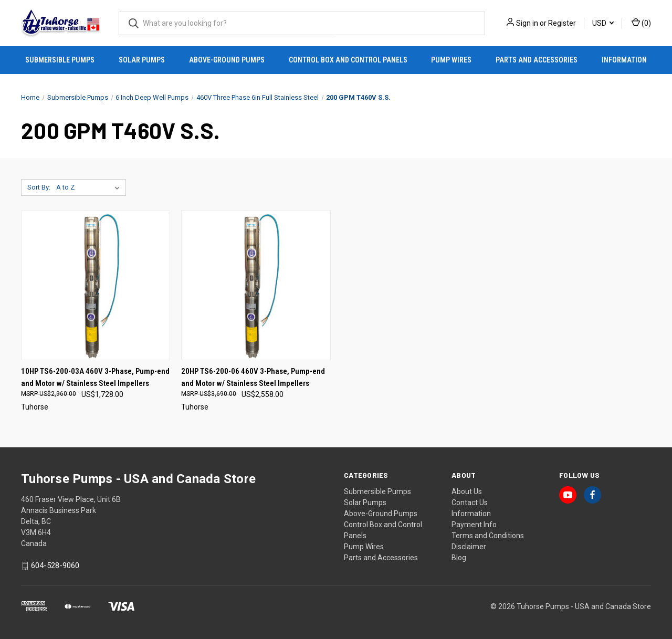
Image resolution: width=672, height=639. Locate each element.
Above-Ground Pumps (227, 60)
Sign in (527, 23)
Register (562, 23)
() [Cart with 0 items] (641, 23)
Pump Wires (451, 60)
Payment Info (474, 525)
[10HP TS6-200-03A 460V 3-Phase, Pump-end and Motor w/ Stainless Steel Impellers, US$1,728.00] (96, 285)
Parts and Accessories (537, 60)
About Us (467, 491)
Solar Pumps (142, 60)
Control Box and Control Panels (348, 60)
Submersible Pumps (60, 60)
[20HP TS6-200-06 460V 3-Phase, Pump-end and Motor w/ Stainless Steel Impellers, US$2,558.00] (256, 285)
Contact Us (470, 502)
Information (624, 60)
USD (603, 23)
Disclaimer (469, 547)
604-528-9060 (55, 566)
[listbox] (90, 187)
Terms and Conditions (488, 536)
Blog (459, 558)
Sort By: (39, 187)
